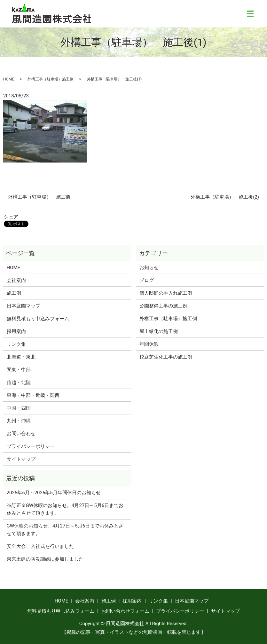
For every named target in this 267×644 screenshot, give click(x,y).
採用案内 (16, 331)
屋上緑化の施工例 (159, 331)
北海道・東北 (21, 357)
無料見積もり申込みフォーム (38, 319)
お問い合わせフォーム (125, 611)
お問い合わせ (21, 434)
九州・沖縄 (19, 421)
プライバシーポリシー (31, 446)
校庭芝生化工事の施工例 (166, 357)
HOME (9, 79)
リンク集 (16, 344)
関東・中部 (19, 370)
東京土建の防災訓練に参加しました (45, 559)
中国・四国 (19, 408)
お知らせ (149, 268)
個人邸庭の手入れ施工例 (166, 293)
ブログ (147, 280)
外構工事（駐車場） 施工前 (39, 197)
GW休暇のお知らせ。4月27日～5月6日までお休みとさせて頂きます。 (65, 530)
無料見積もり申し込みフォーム (61, 611)
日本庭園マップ (24, 306)
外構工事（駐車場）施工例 (51, 79)
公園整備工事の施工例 (163, 306)
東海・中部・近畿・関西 (33, 395)
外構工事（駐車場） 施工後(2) (225, 197)
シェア (11, 217)
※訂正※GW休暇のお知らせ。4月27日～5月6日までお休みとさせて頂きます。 (65, 509)
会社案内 (16, 280)
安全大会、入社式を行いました (40, 546)
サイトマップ (21, 459)
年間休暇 (149, 344)
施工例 (14, 293)
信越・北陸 (19, 383)
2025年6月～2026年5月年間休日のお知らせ (54, 493)
